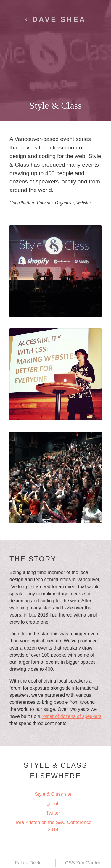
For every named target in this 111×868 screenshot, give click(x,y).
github (53, 804)
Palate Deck (28, 863)
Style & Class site (53, 794)
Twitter (53, 813)
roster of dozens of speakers (72, 716)
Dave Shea (59, 19)
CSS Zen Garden (83, 863)
